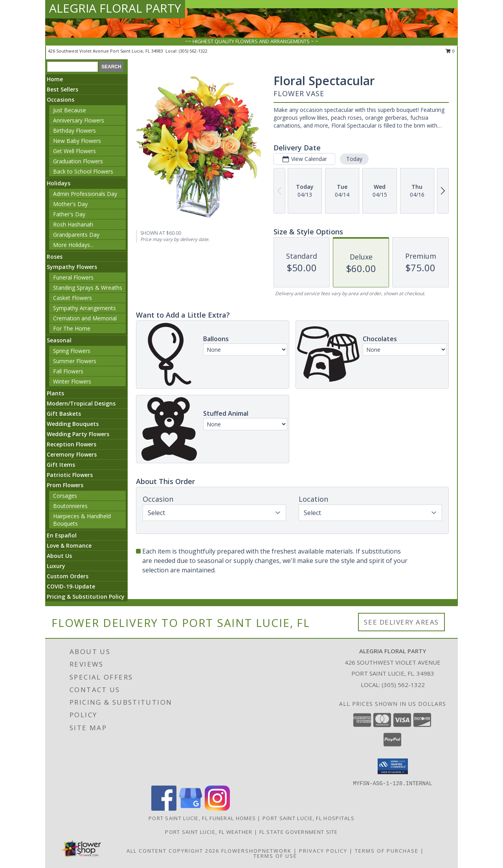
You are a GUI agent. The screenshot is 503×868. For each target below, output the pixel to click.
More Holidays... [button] (73, 245)
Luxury (56, 566)
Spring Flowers (72, 351)
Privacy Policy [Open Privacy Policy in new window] (323, 851)
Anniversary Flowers (79, 120)
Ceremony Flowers (72, 454)
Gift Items (61, 465)
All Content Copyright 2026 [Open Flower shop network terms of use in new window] (173, 851)
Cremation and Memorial (85, 318)
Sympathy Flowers (72, 267)
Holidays (59, 183)
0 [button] (450, 51)
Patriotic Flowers (70, 475)
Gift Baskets (64, 414)
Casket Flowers (73, 298)
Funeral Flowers (73, 277)
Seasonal (59, 340)
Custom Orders (68, 576)
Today (354, 159)
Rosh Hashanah (73, 224)
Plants (55, 393)
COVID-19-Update (71, 586)
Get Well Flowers (74, 151)
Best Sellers (62, 89)
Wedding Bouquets (73, 424)
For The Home (72, 328)
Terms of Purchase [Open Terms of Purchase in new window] (387, 851)
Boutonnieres (70, 506)
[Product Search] (73, 67)
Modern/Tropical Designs (81, 403)
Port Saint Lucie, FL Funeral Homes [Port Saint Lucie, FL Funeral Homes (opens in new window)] (202, 818)
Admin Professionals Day (85, 194)
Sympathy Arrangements (84, 308)
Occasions (61, 100)
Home (55, 79)
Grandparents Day (76, 235)
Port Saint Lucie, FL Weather (209, 832)
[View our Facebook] (164, 809)
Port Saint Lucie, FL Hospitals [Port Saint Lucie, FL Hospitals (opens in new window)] (308, 818)
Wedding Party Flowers (78, 434)
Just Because (70, 110)
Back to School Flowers (83, 171)
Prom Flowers (65, 485)
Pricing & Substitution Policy (86, 597)
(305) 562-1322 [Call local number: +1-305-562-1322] (193, 51)
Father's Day (69, 214)
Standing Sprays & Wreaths (88, 288)
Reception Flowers (72, 444)
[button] (393, 766)
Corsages (65, 496)
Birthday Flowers (74, 131)
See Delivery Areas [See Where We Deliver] (401, 622)
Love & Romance (69, 545)
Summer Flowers (75, 361)
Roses (55, 257)
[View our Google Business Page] (191, 809)
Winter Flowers (72, 381)
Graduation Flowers (78, 161)
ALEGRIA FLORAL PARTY (115, 8)
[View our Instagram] (217, 809)
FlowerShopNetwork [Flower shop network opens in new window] (256, 851)
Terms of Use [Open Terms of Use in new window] (275, 856)
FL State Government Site (299, 832)
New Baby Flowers (77, 141)
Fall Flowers (68, 371)
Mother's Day (70, 204)
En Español (62, 535)
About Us (59, 556)
